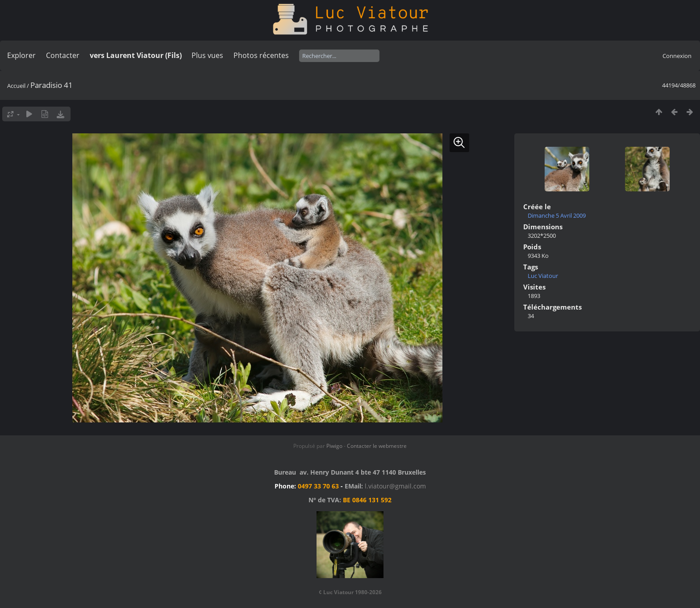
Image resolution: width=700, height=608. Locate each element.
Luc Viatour (543, 276)
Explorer (21, 55)
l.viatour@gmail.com (395, 486)
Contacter (63, 55)
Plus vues (207, 55)
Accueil (16, 86)
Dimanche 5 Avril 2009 (557, 215)
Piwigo (334, 446)
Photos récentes (261, 55)
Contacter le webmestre (377, 446)
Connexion (677, 56)
